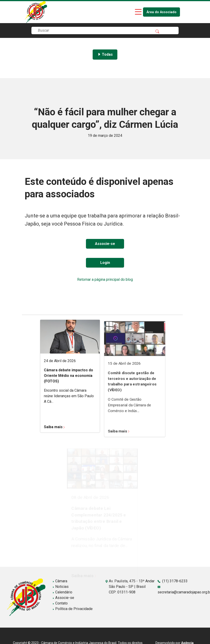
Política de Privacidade (73, 609)
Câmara (60, 581)
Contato (60, 603)
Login (105, 263)
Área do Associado (161, 12)
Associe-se (105, 244)
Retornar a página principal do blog (105, 279)
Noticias (61, 587)
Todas (105, 54)
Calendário (62, 592)
